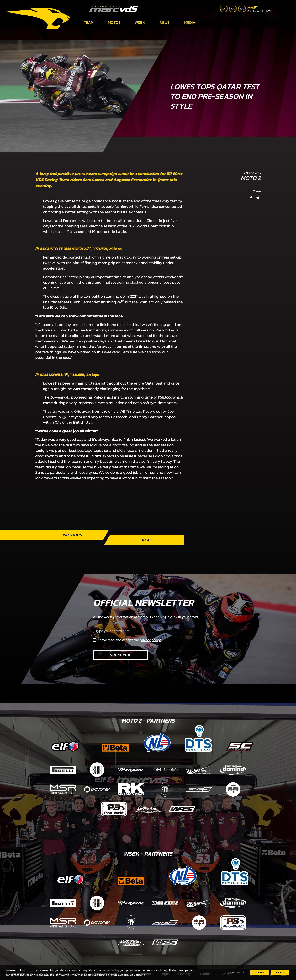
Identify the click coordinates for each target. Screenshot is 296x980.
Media (190, 22)
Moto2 (114, 22)
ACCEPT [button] (260, 973)
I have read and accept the (129, 640)
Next (147, 540)
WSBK (140, 22)
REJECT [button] (280, 973)
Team (89, 22)
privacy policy (150, 640)
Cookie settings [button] (235, 972)
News (165, 22)
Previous (72, 535)
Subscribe (121, 655)
